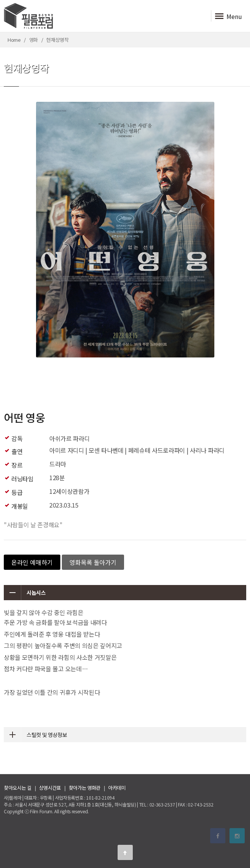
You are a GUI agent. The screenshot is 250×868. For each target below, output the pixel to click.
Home (14, 40)
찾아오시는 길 (18, 788)
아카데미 (117, 788)
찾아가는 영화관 (85, 788)
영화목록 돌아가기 (93, 562)
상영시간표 (50, 788)
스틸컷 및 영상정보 (35, 735)
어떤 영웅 (24, 417)
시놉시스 (25, 593)
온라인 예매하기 (32, 562)
